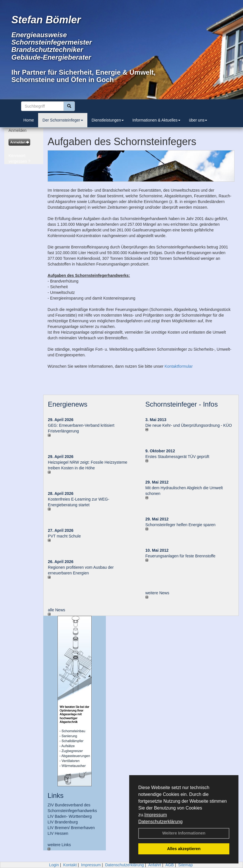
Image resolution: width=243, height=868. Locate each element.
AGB (170, 865)
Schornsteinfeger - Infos (182, 404)
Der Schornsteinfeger (63, 120)
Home (29, 120)
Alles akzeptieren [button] (184, 849)
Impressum (156, 815)
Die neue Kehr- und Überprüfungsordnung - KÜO (189, 425)
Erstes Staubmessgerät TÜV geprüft (177, 457)
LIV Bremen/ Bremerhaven (71, 828)
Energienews (68, 404)
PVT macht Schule (64, 536)
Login (54, 865)
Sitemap (185, 865)
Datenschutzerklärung (160, 822)
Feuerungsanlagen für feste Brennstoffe (180, 556)
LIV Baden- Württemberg (70, 816)
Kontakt (70, 865)
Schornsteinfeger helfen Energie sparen (181, 525)
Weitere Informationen (184, 833)
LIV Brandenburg (63, 822)
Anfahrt (155, 865)
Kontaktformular (179, 366)
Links (55, 795)
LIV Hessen (58, 833)
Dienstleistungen (108, 120)
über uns (198, 120)
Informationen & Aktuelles (156, 120)
